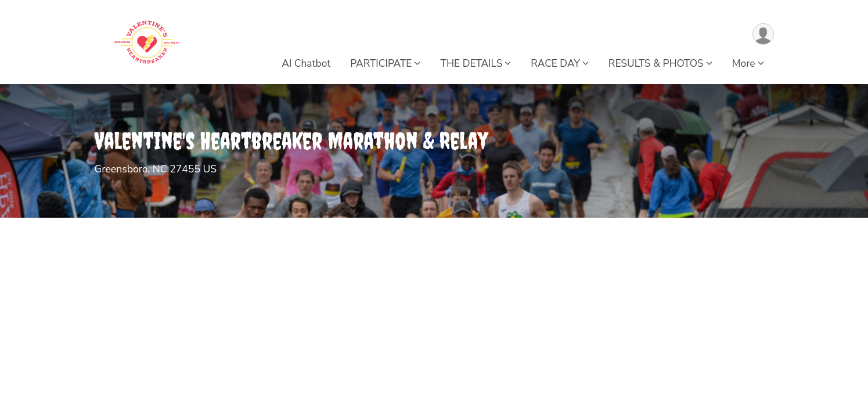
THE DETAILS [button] (471, 63)
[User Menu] (763, 34)
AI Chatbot (306, 63)
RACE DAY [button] (555, 63)
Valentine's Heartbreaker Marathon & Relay (291, 141)
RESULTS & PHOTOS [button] (656, 63)
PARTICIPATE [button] (381, 63)
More (744, 63)
